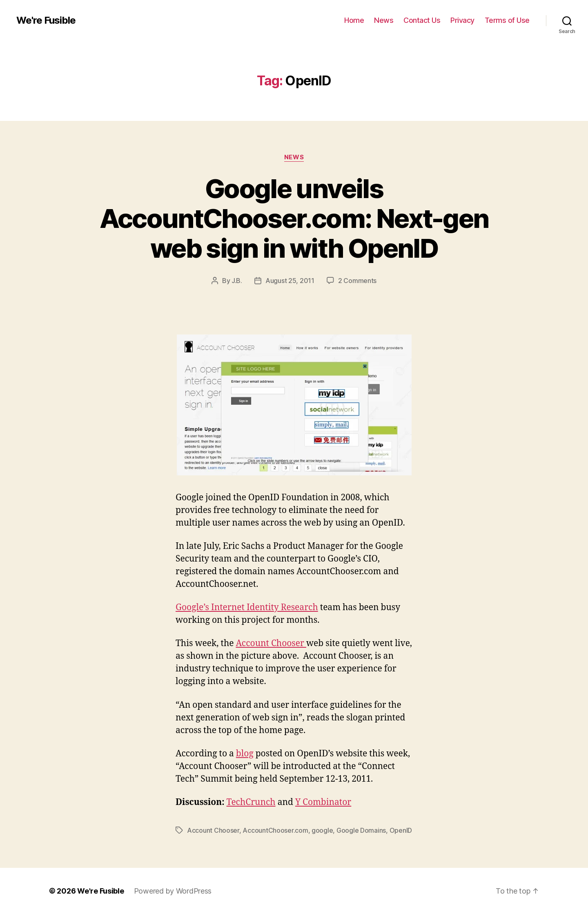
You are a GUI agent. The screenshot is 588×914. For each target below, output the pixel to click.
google (322, 830)
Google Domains (361, 830)
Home (354, 20)
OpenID (401, 830)
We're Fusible (46, 20)
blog (245, 754)
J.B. (237, 281)
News (384, 20)
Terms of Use (507, 20)
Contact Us (422, 20)
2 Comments (357, 281)
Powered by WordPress (173, 891)
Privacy (462, 20)
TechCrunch (251, 802)
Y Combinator (323, 802)
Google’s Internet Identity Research (247, 607)
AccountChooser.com (275, 830)
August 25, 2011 (290, 281)
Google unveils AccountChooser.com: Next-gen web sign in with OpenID (294, 218)
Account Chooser (271, 643)
